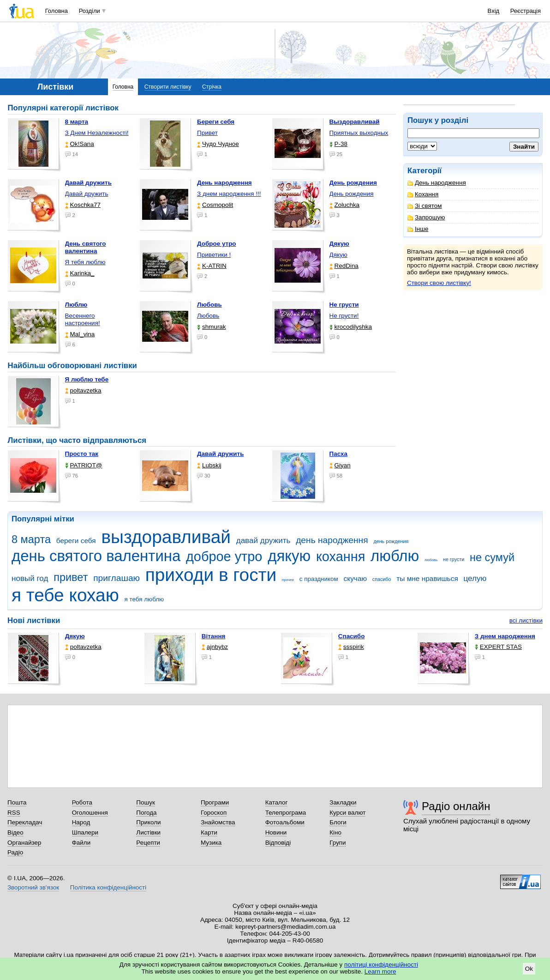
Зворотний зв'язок (33, 887)
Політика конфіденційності (108, 887)
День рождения (352, 194)
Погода (146, 813)
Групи (338, 843)
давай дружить (263, 541)
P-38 (338, 144)
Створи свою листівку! (439, 283)
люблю (395, 556)
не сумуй (492, 557)
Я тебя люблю (85, 262)
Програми (215, 802)
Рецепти (148, 843)
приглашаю (117, 578)
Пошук (146, 802)
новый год (30, 578)
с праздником (319, 579)
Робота (82, 802)
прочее (288, 580)
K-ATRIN (212, 266)
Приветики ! (214, 255)
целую (475, 578)
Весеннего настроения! (83, 319)
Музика (211, 843)
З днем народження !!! (229, 194)
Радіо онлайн (456, 806)
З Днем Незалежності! (97, 133)
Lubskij (209, 465)
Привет (207, 133)
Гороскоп (214, 813)
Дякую (338, 255)
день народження (332, 540)
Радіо (15, 852)
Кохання (423, 194)
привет (71, 577)
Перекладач (25, 822)
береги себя (76, 541)
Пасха (338, 454)
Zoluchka (345, 205)
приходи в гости (211, 575)
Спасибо (352, 636)
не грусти (454, 559)
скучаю (356, 578)
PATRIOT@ (84, 465)
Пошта (17, 802)
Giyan (340, 465)
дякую (289, 556)
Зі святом (425, 206)
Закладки (343, 802)
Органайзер (24, 843)
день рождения (391, 541)
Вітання (214, 636)
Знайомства (218, 822)
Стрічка (212, 87)
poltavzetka (83, 390)
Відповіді (278, 843)
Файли (81, 843)
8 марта (31, 539)
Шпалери (85, 832)
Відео (15, 832)
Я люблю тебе (87, 379)
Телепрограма (286, 813)
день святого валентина (96, 556)
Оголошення (90, 813)
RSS (14, 813)
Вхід (494, 11)
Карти (209, 832)
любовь (431, 560)
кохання (341, 557)
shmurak (212, 327)
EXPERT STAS (498, 647)
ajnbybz (215, 647)
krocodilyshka (351, 327)
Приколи (148, 822)
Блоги (338, 822)
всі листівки (526, 620)
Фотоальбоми (285, 822)
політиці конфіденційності (381, 965)
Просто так (82, 454)
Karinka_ (80, 273)
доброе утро (224, 557)
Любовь (208, 316)
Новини (276, 832)
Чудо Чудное (218, 144)
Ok (529, 969)
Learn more (380, 971)
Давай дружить (87, 194)
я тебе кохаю (65, 595)
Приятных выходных (359, 133)
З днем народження (505, 636)
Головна (57, 11)
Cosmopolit (215, 205)
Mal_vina (80, 334)
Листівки (148, 832)
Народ (81, 822)
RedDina (344, 266)
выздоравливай (166, 537)
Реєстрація (526, 11)
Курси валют (347, 813)
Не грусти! (344, 316)
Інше (418, 229)
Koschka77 (83, 205)
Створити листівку (168, 87)
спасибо (382, 579)
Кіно (335, 832)
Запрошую (426, 217)
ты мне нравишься (427, 578)
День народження (437, 183)
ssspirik (351, 647)
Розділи (90, 11)
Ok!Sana (80, 144)
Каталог (277, 802)
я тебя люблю (144, 599)
